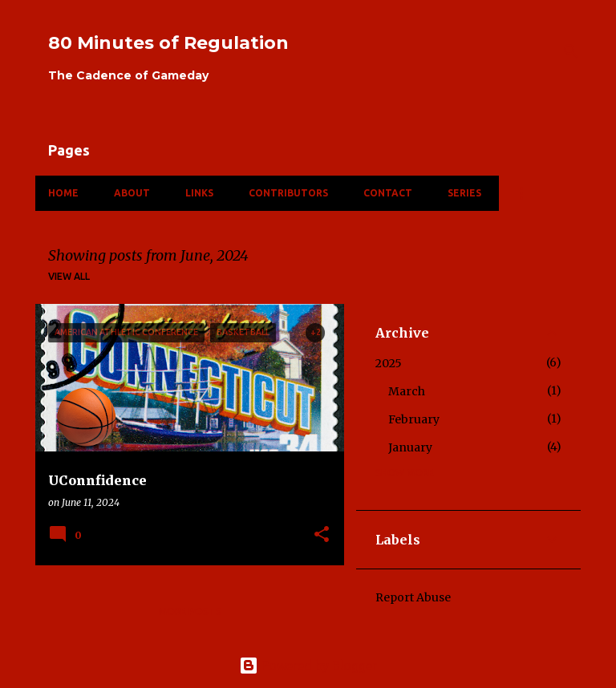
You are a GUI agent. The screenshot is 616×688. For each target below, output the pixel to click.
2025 (389, 363)
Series (464, 193)
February (414, 419)
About (132, 193)
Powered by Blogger (308, 666)
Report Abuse (413, 597)
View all (69, 276)
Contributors (288, 193)
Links (199, 193)
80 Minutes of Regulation (168, 43)
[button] (322, 535)
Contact (388, 193)
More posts (190, 611)
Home (63, 193)
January (410, 447)
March (407, 391)
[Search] (571, 51)
